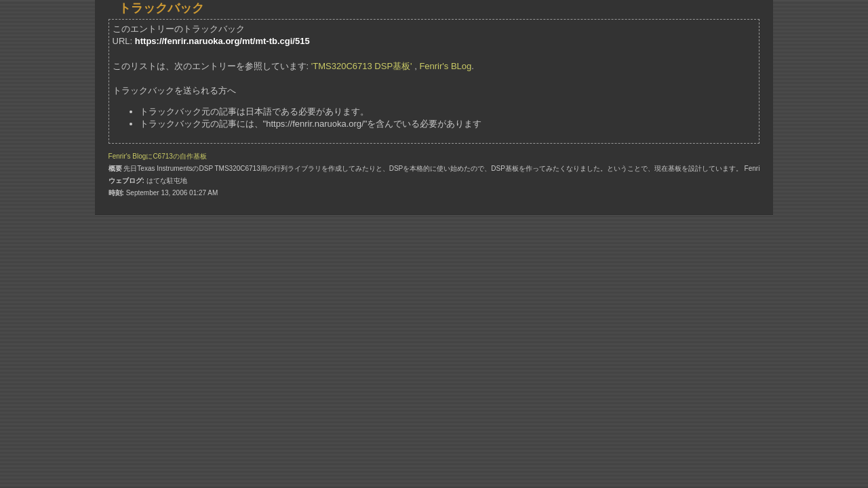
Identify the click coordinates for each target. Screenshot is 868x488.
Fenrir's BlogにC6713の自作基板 (158, 156)
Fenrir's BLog (445, 66)
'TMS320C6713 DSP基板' (362, 66)
